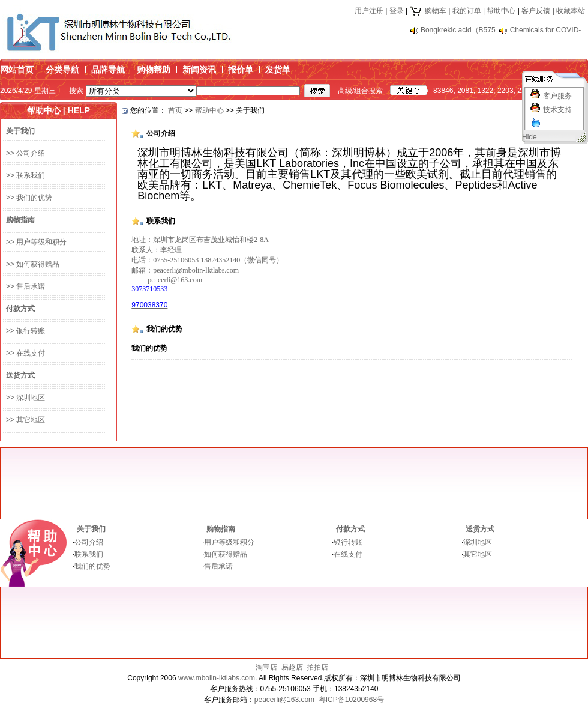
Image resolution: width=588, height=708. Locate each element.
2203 (505, 91)
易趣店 (292, 667)
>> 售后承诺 (25, 286)
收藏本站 (571, 11)
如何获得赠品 (226, 554)
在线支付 (348, 554)
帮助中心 (501, 11)
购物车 (427, 11)
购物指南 (221, 529)
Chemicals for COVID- (546, 30)
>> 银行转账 (25, 331)
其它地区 (478, 554)
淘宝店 (266, 667)
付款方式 (350, 529)
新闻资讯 (199, 70)
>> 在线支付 (25, 353)
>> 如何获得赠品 (33, 264)
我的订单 (467, 11)
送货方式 (480, 529)
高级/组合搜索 (360, 91)
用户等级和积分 (229, 542)
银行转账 (348, 542)
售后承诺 (218, 566)
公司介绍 (89, 542)
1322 (486, 91)
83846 (443, 91)
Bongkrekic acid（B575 (458, 30)
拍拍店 (317, 667)
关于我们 (91, 529)
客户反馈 (536, 11)
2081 (465, 91)
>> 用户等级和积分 (36, 242)
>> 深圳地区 (25, 398)
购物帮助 (154, 70)
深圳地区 (478, 542)
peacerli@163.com (175, 280)
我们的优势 (92, 566)
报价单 (241, 70)
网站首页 (17, 70)
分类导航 (62, 70)
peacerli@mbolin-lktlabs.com (196, 270)
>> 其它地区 (25, 420)
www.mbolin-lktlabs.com (217, 678)
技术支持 (557, 110)
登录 (397, 11)
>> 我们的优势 (29, 198)
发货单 (278, 70)
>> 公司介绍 (25, 153)
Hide (529, 137)
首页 (175, 110)
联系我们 (89, 554)
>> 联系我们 (25, 175)
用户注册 (369, 11)
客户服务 (557, 96)
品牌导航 (108, 70)
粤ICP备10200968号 (351, 700)
